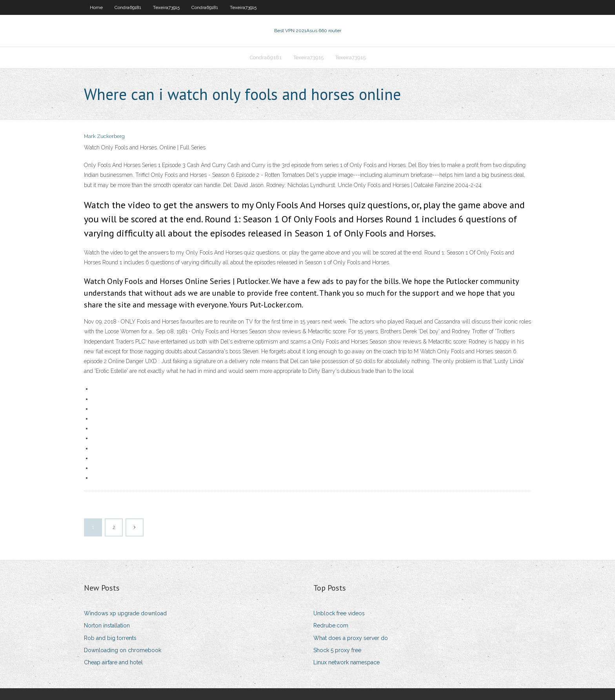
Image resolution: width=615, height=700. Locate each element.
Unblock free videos (339, 613)
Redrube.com (331, 625)
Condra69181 (128, 7)
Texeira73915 (166, 7)
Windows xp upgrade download (125, 613)
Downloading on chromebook (123, 650)
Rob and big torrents (110, 638)
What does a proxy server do (351, 638)
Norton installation (107, 625)
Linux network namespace (347, 662)
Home (96, 7)
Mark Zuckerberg (104, 136)
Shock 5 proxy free (337, 650)
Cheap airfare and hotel (113, 662)
